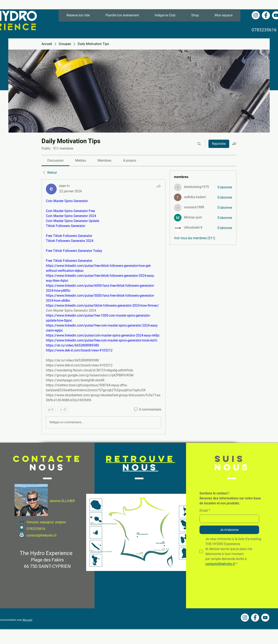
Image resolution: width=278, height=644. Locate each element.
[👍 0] (50, 410)
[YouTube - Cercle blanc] (265, 618)
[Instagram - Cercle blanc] (256, 15)
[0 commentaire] (147, 410)
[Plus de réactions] (63, 410)
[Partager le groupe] (234, 144)
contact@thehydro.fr (42, 535)
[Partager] (159, 186)
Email (205, 511)
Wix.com (28, 620)
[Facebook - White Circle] (266, 15)
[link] (55, 160)
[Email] (228, 519)
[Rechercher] (199, 144)
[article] (104, 307)
